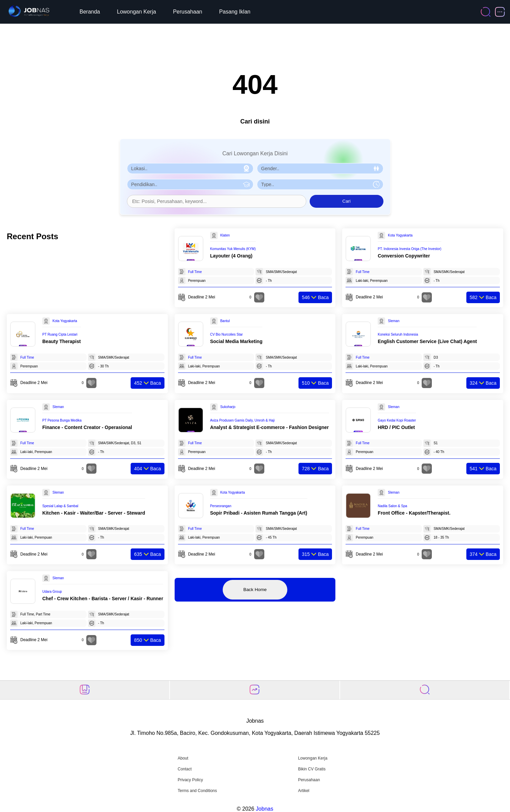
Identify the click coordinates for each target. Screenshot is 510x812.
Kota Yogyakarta (400, 235)
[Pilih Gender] (320, 168)
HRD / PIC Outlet (396, 427)
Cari (347, 201)
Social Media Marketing (236, 341)
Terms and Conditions (197, 791)
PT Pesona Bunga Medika (62, 420)
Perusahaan (187, 12)
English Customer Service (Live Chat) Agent (427, 341)
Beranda (90, 12)
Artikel (304, 791)
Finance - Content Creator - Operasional (87, 427)
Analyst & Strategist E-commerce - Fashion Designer (270, 427)
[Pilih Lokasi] (190, 168)
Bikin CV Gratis (312, 769)
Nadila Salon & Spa (392, 506)
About (183, 758)
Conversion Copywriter (404, 256)
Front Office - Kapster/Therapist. (414, 513)
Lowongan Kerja (137, 12)
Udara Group (52, 592)
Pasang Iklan (235, 12)
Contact (185, 769)
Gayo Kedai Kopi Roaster (397, 420)
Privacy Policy (190, 780)
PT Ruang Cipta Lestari (60, 334)
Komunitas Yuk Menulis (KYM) (233, 249)
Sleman (394, 321)
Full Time (195, 272)
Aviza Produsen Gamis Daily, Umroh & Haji (242, 420)
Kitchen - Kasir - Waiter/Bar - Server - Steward (94, 513)
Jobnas (265, 809)
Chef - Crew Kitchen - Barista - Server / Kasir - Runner (103, 599)
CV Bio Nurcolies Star (227, 334)
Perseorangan (221, 506)
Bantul (225, 321)
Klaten (225, 235)
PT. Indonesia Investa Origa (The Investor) (409, 249)
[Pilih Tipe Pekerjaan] (320, 184)
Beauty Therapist (62, 341)
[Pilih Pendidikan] (190, 184)
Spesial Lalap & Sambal (60, 506)
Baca (315, 297)
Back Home (255, 590)
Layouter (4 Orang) (231, 256)
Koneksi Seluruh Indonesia (398, 334)
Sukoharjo (228, 407)
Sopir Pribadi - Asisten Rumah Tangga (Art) (259, 513)
